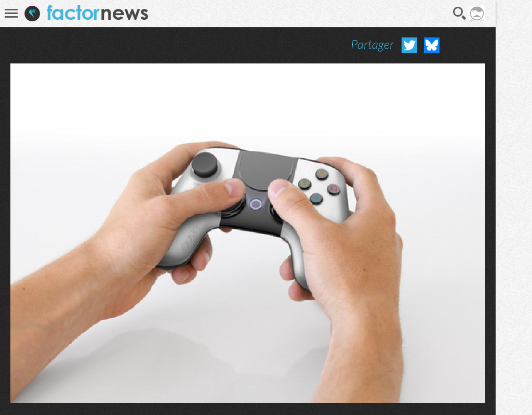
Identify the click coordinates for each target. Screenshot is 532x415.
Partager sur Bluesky (432, 45)
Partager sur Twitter (409, 45)
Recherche (460, 14)
